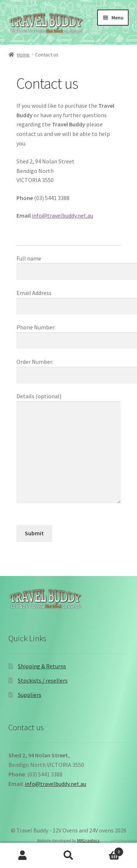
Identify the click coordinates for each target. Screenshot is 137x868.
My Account (23, 856)
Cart (107, 850)
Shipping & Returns (42, 666)
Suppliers (30, 695)
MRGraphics (88, 840)
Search (68, 856)
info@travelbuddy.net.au (62, 215)
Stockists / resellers (43, 680)
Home (23, 55)
